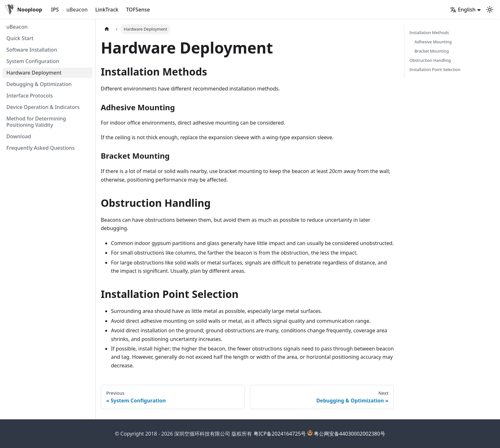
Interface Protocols (29, 96)
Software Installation (32, 50)
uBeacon (77, 10)
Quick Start (20, 38)
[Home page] (107, 29)
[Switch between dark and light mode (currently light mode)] (490, 10)
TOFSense (138, 10)
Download (19, 136)
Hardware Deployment (34, 73)
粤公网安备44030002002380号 (349, 434)
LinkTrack (107, 10)
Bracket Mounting (432, 51)
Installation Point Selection (435, 69)
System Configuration (33, 61)
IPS (55, 10)
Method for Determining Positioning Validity (36, 122)
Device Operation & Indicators (43, 107)
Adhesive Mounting (433, 42)
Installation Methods (429, 33)
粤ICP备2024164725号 (280, 434)
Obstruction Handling (430, 60)
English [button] (463, 10)
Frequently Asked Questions (40, 148)
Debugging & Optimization (39, 84)
